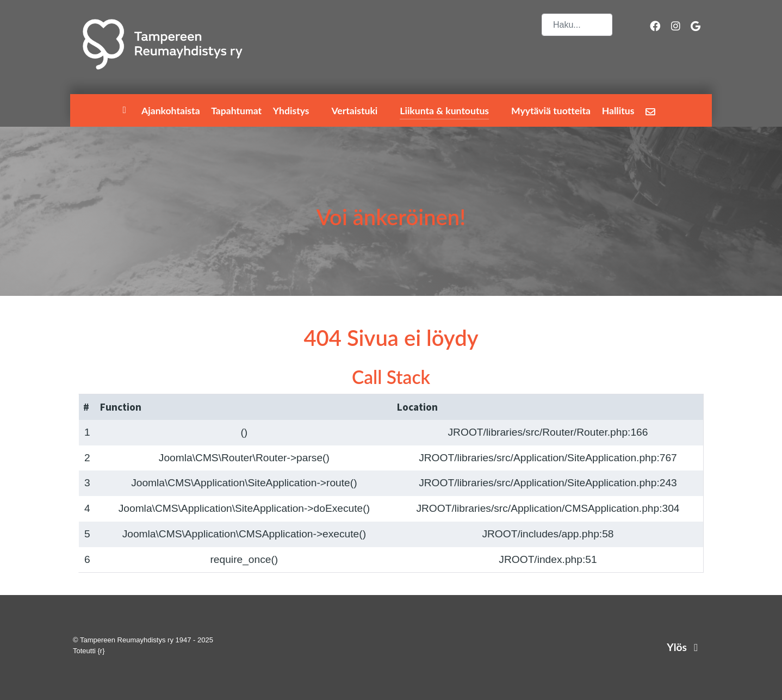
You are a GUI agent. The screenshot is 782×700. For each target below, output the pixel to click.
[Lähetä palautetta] (652, 111)
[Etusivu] (126, 111)
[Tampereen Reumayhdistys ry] (163, 44)
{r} (101, 651)
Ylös (684, 647)
